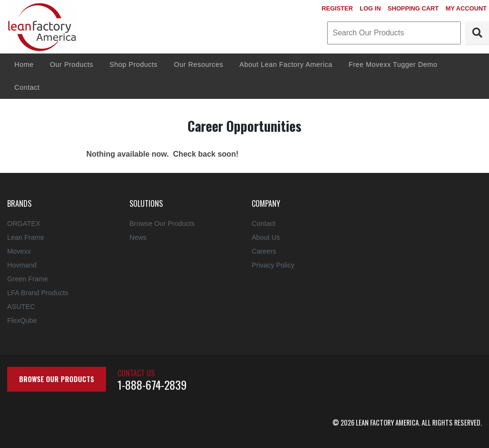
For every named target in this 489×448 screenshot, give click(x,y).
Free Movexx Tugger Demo (393, 64)
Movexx (19, 251)
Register (337, 8)
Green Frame (28, 279)
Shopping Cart (413, 8)
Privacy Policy (273, 265)
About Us (266, 237)
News (138, 237)
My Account (466, 8)
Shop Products (133, 64)
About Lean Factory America (286, 64)
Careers (264, 251)
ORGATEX (24, 224)
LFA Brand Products (38, 293)
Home (24, 64)
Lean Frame (26, 237)
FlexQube (22, 320)
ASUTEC (21, 307)
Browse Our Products (162, 224)
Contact (27, 87)
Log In (370, 8)
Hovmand (22, 265)
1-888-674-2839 (152, 384)
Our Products (71, 64)
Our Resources (198, 64)
